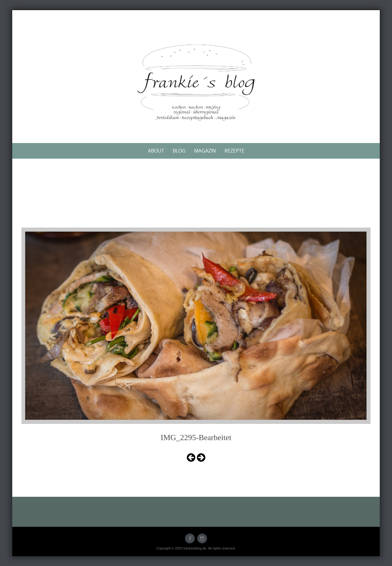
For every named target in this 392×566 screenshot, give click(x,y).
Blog (179, 151)
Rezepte (234, 151)
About (156, 151)
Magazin (205, 151)
